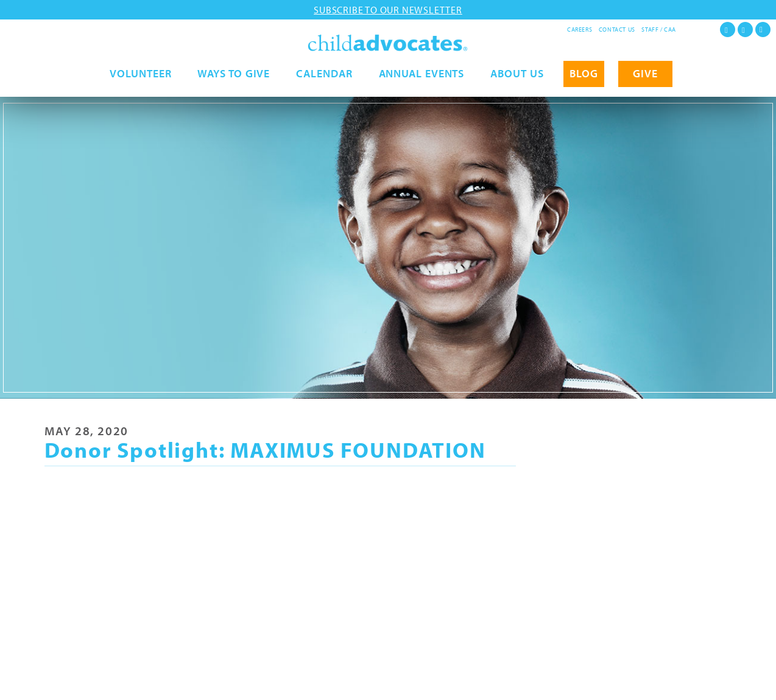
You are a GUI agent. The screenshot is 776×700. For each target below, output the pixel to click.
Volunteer (140, 84)
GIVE (645, 84)
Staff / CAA (659, 30)
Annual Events (422, 84)
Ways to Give (234, 84)
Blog (584, 84)
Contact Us (617, 30)
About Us (517, 84)
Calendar (324, 84)
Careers (580, 30)
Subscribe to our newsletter (388, 10)
